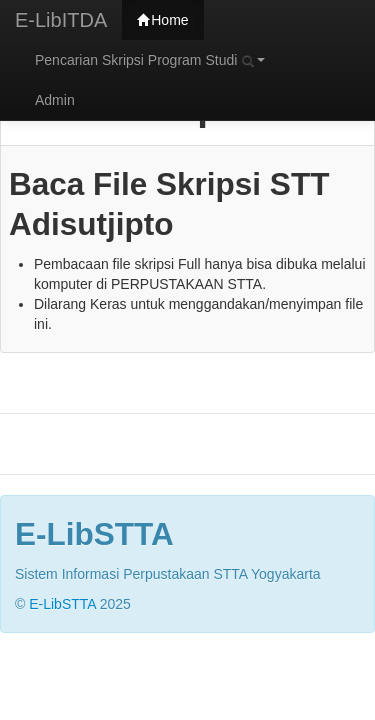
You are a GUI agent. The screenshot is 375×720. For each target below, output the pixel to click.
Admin (55, 100)
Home (162, 20)
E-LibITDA (61, 20)
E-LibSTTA (62, 604)
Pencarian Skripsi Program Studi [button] (150, 60)
